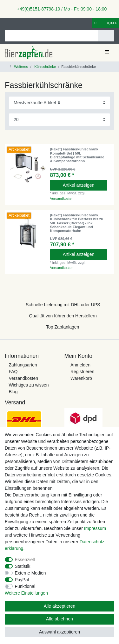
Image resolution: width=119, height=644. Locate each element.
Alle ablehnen (60, 619)
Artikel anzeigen (79, 185)
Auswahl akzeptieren (60, 632)
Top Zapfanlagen (63, 327)
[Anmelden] (7, 23)
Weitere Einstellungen (26, 593)
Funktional (25, 586)
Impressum (95, 528)
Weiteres (20, 67)
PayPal (22, 580)
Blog (13, 392)
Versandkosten (62, 199)
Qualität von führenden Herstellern (63, 316)
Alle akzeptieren (60, 606)
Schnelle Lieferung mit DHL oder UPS (63, 305)
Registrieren (82, 372)
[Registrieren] (17, 23)
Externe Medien (30, 573)
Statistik (23, 566)
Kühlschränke (45, 67)
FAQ (13, 372)
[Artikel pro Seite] (60, 120)
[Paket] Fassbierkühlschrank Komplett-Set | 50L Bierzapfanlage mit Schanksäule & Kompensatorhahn (77, 155)
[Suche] (106, 36)
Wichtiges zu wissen (29, 385)
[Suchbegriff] (51, 36)
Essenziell (25, 560)
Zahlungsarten (23, 365)
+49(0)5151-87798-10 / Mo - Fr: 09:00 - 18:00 (60, 9)
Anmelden (80, 365)
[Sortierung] (60, 103)
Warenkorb (81, 378)
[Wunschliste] (88, 23)
